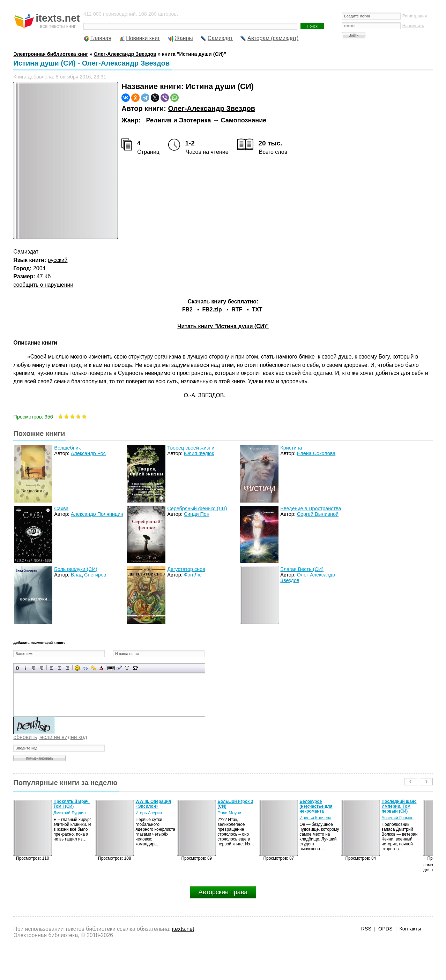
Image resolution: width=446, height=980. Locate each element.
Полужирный (18, 668)
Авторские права (223, 892)
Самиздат (220, 38)
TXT (257, 310)
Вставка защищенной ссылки (93, 668)
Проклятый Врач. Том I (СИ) (72, 804)
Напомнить (413, 26)
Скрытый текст (111, 668)
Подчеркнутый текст (34, 668)
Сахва (61, 508)
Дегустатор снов (186, 569)
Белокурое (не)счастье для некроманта (316, 806)
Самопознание (244, 120)
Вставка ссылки (85, 668)
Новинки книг (143, 38)
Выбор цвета (101, 668)
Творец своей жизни (191, 448)
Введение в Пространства (311, 508)
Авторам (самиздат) (273, 38)
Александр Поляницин (97, 514)
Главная (101, 38)
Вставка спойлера (135, 668)
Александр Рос (88, 453)
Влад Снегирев (89, 575)
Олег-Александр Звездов (212, 108)
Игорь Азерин (149, 813)
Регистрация (415, 16)
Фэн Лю (193, 575)
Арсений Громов (397, 818)
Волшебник (67, 448)
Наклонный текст (26, 668)
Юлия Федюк (199, 453)
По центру (60, 668)
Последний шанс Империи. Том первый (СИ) (399, 806)
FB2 (187, 310)
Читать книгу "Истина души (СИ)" (223, 326)
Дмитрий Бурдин (69, 813)
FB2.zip (212, 310)
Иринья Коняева (315, 818)
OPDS (385, 929)
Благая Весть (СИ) (302, 569)
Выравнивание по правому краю (68, 668)
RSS (366, 929)
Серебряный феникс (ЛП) (197, 508)
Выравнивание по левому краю (51, 668)
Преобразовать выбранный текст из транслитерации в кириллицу (127, 668)
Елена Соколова (316, 453)
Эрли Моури (229, 813)
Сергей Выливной (318, 514)
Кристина (291, 448)
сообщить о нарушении (43, 285)
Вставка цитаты (119, 668)
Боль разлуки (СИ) (76, 569)
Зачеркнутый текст (42, 668)
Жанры (184, 38)
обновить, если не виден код (50, 737)
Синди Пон (197, 514)
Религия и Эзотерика (179, 120)
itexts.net (183, 929)
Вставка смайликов (77, 668)
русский (58, 260)
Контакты (410, 929)
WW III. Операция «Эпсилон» (153, 804)
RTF (237, 310)
